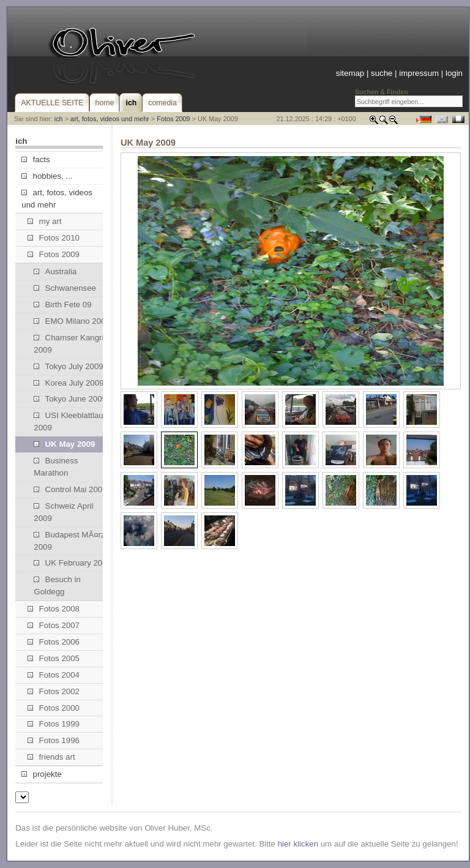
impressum (419, 73)
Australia (55, 271)
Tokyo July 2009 (68, 366)
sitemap (350, 73)
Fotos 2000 (54, 708)
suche (382, 73)
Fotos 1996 (54, 740)
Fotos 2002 (54, 691)
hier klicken (298, 844)
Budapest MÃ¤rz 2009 (69, 541)
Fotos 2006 (54, 642)
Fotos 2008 (54, 609)
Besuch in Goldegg (57, 586)
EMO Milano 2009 (72, 321)
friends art (51, 757)
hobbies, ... (47, 176)
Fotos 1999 (54, 724)
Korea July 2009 (69, 383)
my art (44, 221)
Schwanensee (65, 288)
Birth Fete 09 (62, 305)
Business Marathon (56, 467)
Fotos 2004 (54, 675)
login (454, 73)
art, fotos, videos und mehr (110, 119)
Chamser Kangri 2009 (69, 344)
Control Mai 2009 (70, 489)
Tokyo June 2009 (70, 399)
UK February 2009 (73, 563)
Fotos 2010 (54, 238)
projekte (41, 774)
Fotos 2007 (54, 625)
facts (35, 159)
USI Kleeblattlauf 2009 (69, 421)
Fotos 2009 (173, 119)
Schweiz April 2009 (63, 512)
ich (59, 119)
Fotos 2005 (54, 658)
